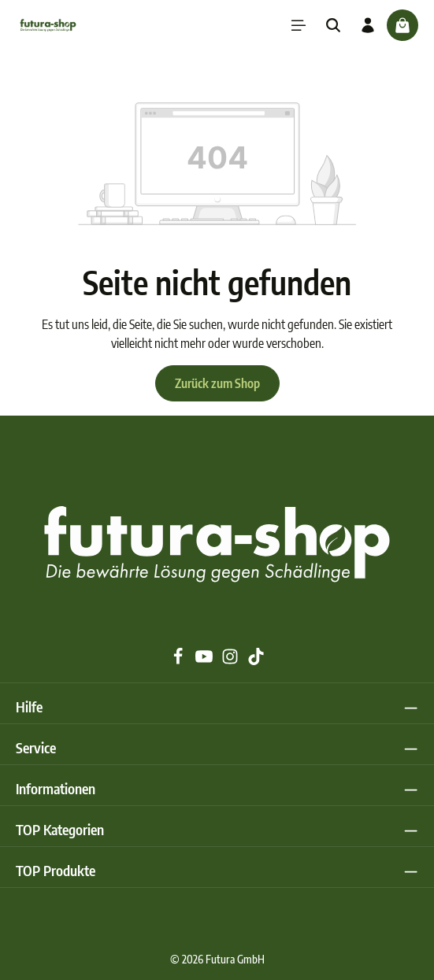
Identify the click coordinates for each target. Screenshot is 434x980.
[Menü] (299, 25)
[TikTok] (256, 660)
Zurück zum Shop (217, 383)
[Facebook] (179, 660)
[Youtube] (205, 660)
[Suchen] (333, 25)
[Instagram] (231, 660)
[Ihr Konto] (368, 25)
